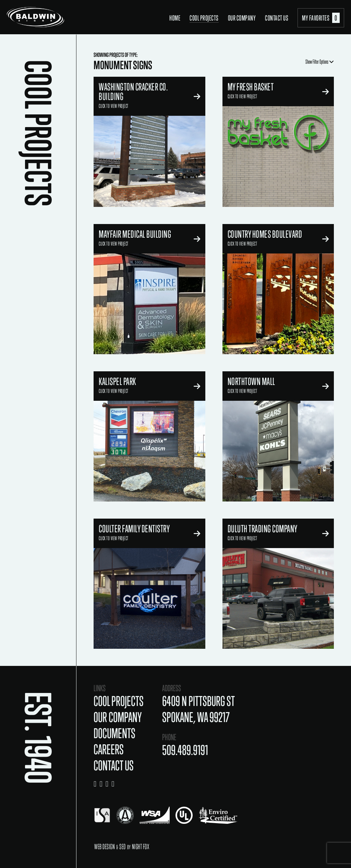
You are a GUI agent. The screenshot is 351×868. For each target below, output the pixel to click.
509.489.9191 (185, 750)
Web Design (105, 847)
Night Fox (141, 847)
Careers (109, 749)
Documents (114, 733)
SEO (123, 847)
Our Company (242, 18)
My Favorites (321, 18)
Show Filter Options (320, 62)
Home (175, 18)
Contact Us (277, 18)
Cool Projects (204, 18)
